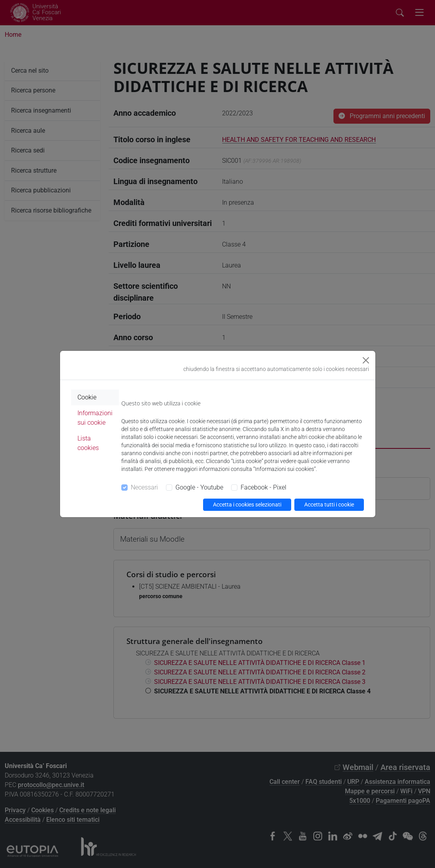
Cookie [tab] (87, 397)
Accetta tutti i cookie (329, 505)
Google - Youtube (199, 487)
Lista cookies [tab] (88, 443)
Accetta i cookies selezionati (247, 505)
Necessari (144, 487)
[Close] (366, 360)
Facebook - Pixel (264, 487)
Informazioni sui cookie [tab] (95, 418)
